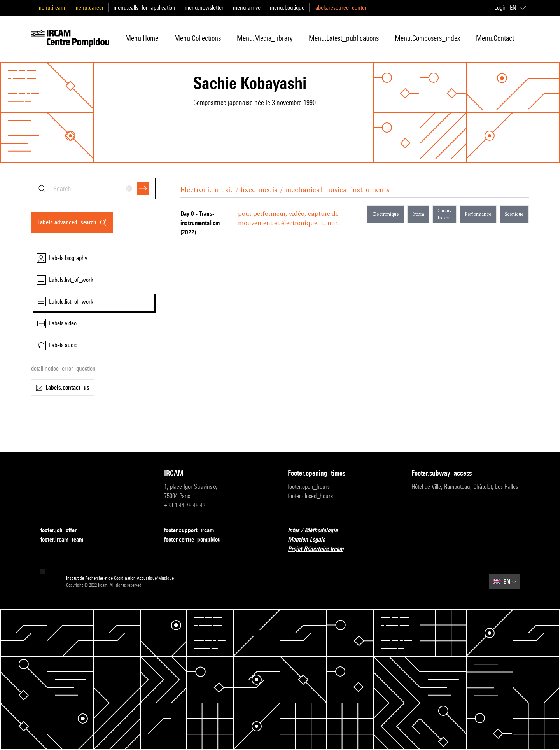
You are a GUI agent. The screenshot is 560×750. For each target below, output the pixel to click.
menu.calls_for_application (144, 8)
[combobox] (93, 188)
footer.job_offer (63, 531)
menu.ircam (51, 8)
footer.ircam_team (66, 540)
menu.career (89, 8)
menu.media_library (265, 38)
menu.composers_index (427, 38)
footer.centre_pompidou (197, 540)
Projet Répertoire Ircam (320, 549)
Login (500, 8)
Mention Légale (311, 540)
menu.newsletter (204, 8)
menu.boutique (287, 8)
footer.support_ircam (194, 531)
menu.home (142, 38)
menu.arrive (247, 8)
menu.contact (495, 38)
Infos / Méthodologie (317, 531)
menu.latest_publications (344, 38)
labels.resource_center (340, 8)
